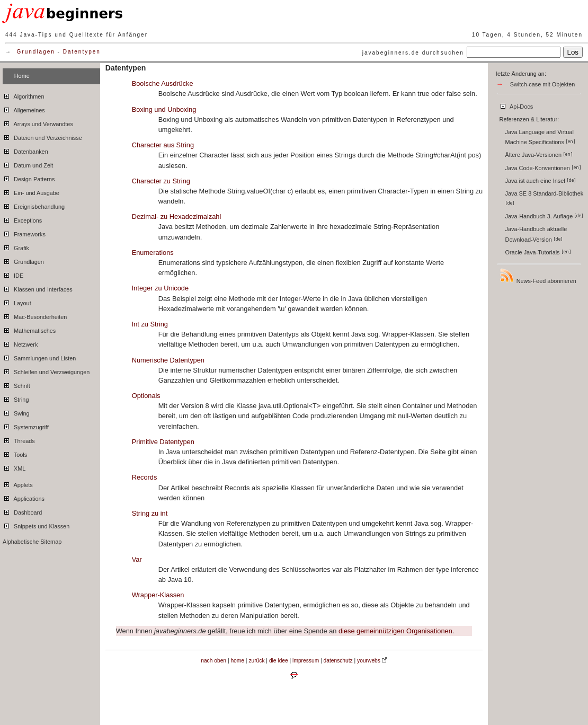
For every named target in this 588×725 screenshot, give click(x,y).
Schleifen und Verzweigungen (46, 370)
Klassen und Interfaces (38, 288)
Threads (19, 439)
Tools (15, 453)
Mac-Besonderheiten (35, 315)
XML (14, 467)
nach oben (213, 661)
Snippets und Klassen (36, 525)
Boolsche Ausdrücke (163, 83)
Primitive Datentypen (163, 442)
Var (137, 559)
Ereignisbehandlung (34, 205)
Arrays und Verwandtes (38, 122)
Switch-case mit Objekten (543, 84)
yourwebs (369, 661)
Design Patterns (29, 178)
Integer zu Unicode (160, 288)
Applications (24, 497)
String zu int (150, 513)
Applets (18, 483)
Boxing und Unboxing (164, 109)
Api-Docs (516, 105)
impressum (306, 661)
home (237, 661)
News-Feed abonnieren (538, 276)
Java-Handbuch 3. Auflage (545, 216)
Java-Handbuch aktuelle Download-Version (536, 234)
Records (145, 477)
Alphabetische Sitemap (32, 542)
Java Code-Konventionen (543, 168)
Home (22, 76)
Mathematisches (29, 329)
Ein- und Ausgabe (31, 191)
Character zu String (161, 181)
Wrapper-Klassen (158, 595)
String (16, 398)
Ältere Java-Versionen (539, 155)
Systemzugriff (26, 426)
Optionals (146, 396)
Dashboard (22, 511)
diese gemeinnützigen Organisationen (395, 631)
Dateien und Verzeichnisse (42, 136)
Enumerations (153, 253)
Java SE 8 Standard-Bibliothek (545, 198)
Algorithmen (23, 95)
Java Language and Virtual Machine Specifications (540, 137)
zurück (256, 661)
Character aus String (163, 145)
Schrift (16, 384)
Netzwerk (20, 343)
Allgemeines (24, 109)
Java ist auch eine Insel (541, 181)
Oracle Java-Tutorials (538, 252)
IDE (13, 274)
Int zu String (150, 324)
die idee (279, 661)
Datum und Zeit (28, 164)
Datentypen (82, 52)
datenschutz (338, 661)
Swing (16, 412)
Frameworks (24, 233)
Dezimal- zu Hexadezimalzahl (177, 216)
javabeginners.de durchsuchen (413, 53)
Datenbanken (25, 150)
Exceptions (22, 219)
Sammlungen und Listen (39, 357)
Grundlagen (36, 52)
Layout (17, 302)
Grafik (16, 246)
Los (573, 52)
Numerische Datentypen (168, 360)
